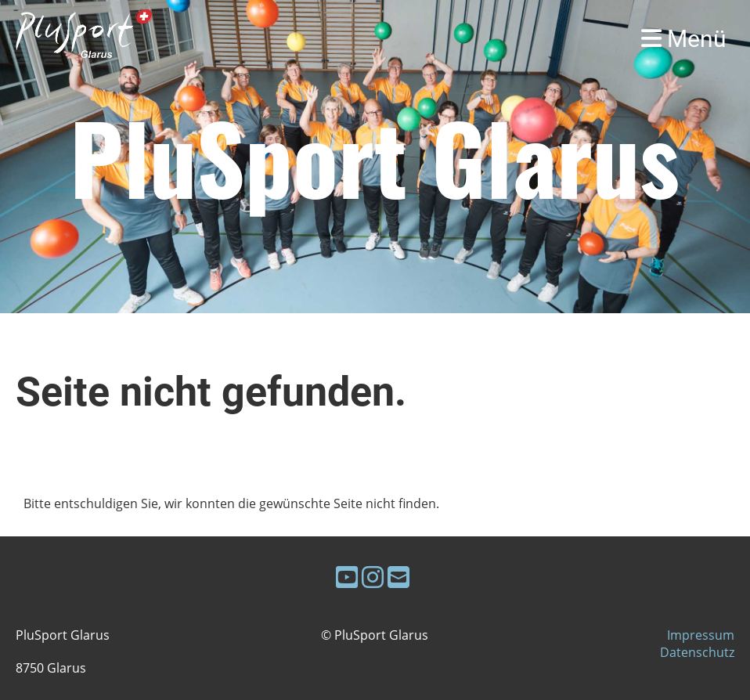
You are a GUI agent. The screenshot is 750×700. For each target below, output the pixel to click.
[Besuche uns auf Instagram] (373, 577)
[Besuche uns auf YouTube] (347, 577)
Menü (684, 39)
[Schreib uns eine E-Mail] (398, 577)
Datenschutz (697, 652)
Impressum (701, 635)
